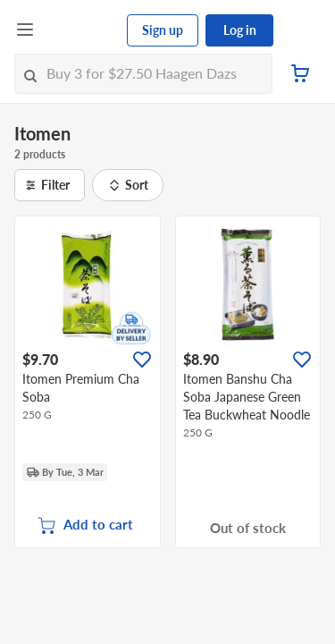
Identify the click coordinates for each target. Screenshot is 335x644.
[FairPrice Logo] (81, 30)
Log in (240, 30)
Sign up (163, 30)
